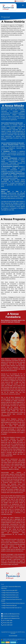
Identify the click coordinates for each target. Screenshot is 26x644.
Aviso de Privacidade (13, 636)
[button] (20, 1)
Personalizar (13, 642)
